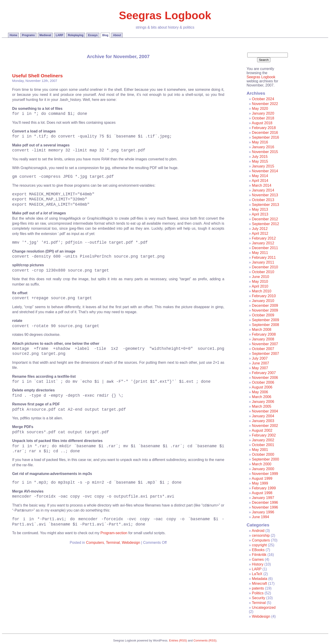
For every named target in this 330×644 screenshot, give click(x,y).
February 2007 (264, 373)
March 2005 (262, 406)
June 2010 (260, 277)
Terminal (113, 543)
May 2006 (260, 392)
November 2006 (265, 378)
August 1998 (262, 493)
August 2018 (262, 123)
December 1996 (265, 503)
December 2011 (265, 248)
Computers (95, 543)
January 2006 (263, 402)
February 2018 (264, 128)
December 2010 (265, 267)
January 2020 (263, 113)
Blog (105, 35)
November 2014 (265, 171)
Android (258, 531)
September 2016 (265, 137)
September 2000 (265, 459)
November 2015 (265, 152)
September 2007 (265, 354)
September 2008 (265, 325)
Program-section (114, 533)
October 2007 (263, 349)
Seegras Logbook (165, 15)
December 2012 (265, 219)
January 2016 (263, 147)
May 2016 (260, 142)
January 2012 (263, 243)
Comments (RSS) (205, 640)
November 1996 (265, 507)
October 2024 (263, 99)
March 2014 (262, 185)
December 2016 (265, 133)
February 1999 (264, 488)
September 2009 (265, 320)
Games (258, 559)
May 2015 (260, 161)
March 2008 (262, 330)
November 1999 (265, 474)
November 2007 (265, 344)
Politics (258, 593)
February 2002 (264, 435)
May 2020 (260, 109)
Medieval (45, 35)
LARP (59, 35)
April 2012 (260, 233)
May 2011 (260, 253)
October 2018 (263, 118)
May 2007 (260, 368)
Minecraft (259, 583)
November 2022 (265, 104)
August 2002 (262, 430)
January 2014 (263, 190)
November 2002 (265, 426)
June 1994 (260, 517)
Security (258, 598)
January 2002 (263, 440)
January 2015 (263, 166)
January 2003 (263, 421)
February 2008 (264, 334)
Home (13, 35)
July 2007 (260, 358)
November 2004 (265, 411)
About (117, 35)
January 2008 (263, 339)
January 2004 (263, 416)
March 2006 (262, 397)
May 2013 (260, 209)
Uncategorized (264, 608)
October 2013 (263, 200)
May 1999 (260, 483)
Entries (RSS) (178, 640)
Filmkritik (259, 555)
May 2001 (260, 450)
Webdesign (131, 543)
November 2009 (265, 310)
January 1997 (263, 498)
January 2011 (263, 262)
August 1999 (262, 478)
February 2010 (264, 296)
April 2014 (260, 181)
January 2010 (263, 301)
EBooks (258, 550)
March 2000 (262, 464)
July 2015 (260, 157)
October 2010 (263, 272)
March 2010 (262, 291)
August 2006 (262, 387)
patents (258, 588)
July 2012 (260, 229)
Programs (28, 35)
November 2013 (265, 195)
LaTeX (257, 574)
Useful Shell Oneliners (37, 76)
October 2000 (263, 454)
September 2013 (265, 205)
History (258, 564)
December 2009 (265, 306)
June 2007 (260, 363)
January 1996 (263, 512)
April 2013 (260, 214)
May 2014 (260, 176)
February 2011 (264, 257)
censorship (261, 535)
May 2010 (260, 282)
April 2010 (260, 286)
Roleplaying (76, 35)
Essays (93, 35)
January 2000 (263, 469)
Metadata (260, 579)
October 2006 (263, 382)
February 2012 (264, 238)
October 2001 (263, 445)
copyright (259, 545)
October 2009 (263, 315)
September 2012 (265, 224)
